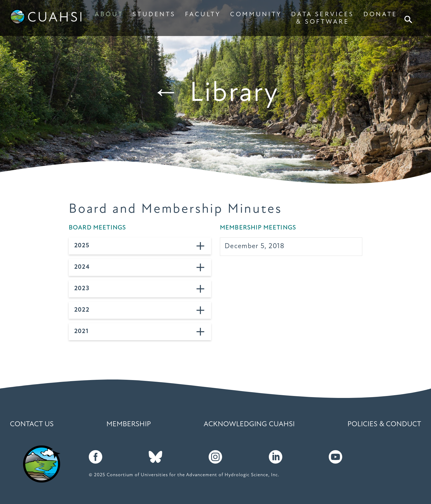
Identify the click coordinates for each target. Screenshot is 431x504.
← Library (216, 94)
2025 (82, 246)
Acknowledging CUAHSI (249, 424)
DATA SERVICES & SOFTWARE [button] (322, 18)
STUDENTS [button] (154, 15)
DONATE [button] (380, 15)
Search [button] (409, 19)
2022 (82, 310)
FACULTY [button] (203, 15)
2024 (82, 267)
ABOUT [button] (109, 15)
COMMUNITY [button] (256, 15)
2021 (81, 332)
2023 (82, 289)
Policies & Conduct (384, 424)
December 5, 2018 (255, 246)
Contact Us (32, 424)
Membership (129, 424)
